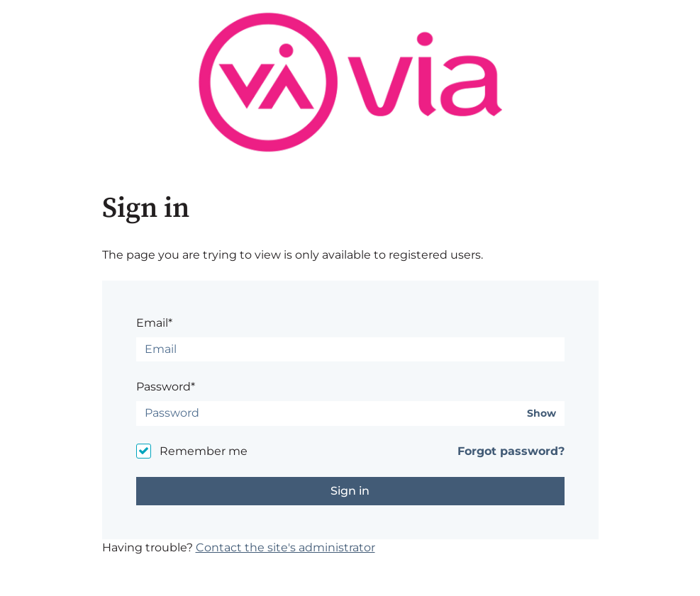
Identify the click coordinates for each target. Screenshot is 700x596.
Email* (154, 323)
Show (541, 414)
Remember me (204, 451)
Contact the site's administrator (285, 547)
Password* (166, 387)
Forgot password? (511, 451)
